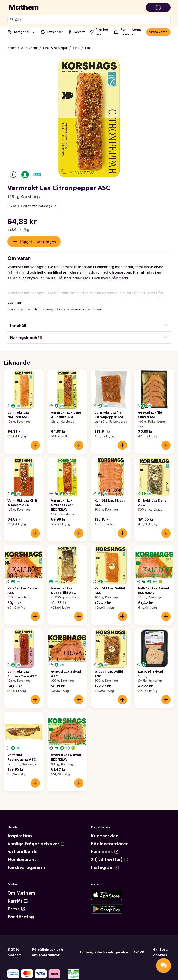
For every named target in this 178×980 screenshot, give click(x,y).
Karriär (18, 901)
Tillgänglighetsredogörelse (104, 952)
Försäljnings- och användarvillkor (48, 952)
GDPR (139, 952)
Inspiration (20, 836)
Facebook (105, 852)
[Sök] (12, 20)
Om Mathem (21, 893)
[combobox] (92, 20)
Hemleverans (22, 860)
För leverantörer (109, 844)
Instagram (105, 867)
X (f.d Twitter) (110, 860)
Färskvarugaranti (26, 867)
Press (16, 909)
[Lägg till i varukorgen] (35, 445)
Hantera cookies (160, 952)
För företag (21, 917)
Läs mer (14, 302)
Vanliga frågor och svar (36, 844)
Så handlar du (22, 852)
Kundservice (105, 836)
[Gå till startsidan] (24, 7)
